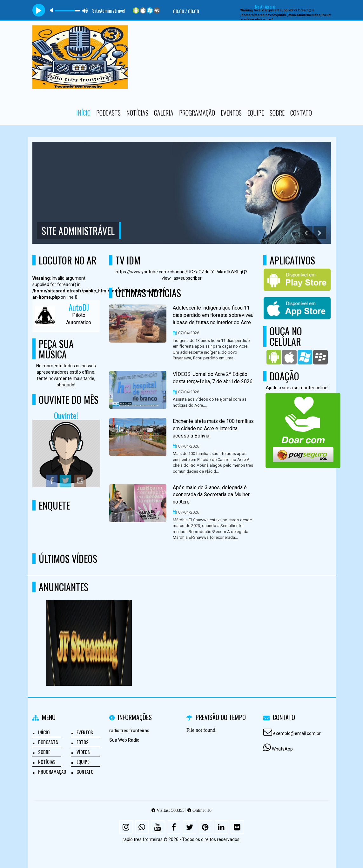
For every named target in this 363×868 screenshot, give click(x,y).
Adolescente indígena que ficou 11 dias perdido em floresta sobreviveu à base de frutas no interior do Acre (213, 315)
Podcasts (108, 113)
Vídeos (83, 752)
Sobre (277, 113)
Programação (197, 113)
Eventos (231, 113)
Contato (301, 113)
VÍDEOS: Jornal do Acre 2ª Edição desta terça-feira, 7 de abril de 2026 (213, 378)
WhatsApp (282, 749)
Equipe (256, 113)
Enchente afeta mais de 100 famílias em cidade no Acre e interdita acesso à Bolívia (213, 428)
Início (83, 113)
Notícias (137, 113)
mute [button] (52, 10)
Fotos (83, 742)
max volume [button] (85, 10)
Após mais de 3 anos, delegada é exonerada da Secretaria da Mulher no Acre (211, 495)
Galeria (164, 113)
